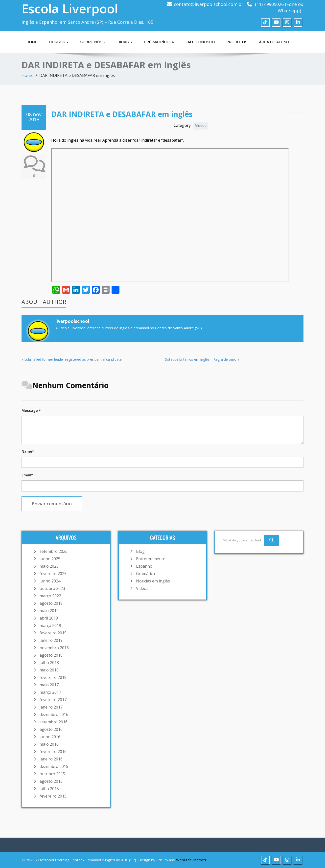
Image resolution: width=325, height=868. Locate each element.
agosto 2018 (51, 655)
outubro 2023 (52, 588)
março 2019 (50, 625)
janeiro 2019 (51, 640)
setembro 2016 (54, 722)
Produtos (237, 42)
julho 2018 (49, 663)
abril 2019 (49, 618)
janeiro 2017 (51, 707)
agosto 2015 (51, 781)
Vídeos (201, 125)
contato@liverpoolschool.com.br (209, 4)
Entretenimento (151, 559)
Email (27, 475)
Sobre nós (93, 42)
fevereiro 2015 (53, 796)
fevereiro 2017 (53, 700)
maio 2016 (49, 744)
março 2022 (50, 596)
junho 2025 (50, 559)
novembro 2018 (54, 648)
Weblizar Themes (191, 860)
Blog (140, 551)
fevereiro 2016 (53, 752)
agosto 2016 (51, 729)
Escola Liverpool (70, 9)
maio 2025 (49, 566)
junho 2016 (50, 737)
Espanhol (145, 566)
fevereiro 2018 (53, 677)
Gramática (145, 574)
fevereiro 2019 (53, 633)
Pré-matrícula (159, 42)
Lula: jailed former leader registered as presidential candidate (73, 359)
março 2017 (50, 692)
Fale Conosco (200, 42)
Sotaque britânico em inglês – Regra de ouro (201, 359)
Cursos (59, 42)
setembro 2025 (54, 551)
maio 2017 (49, 685)
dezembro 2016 (54, 714)
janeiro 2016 (51, 759)
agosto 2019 (51, 603)
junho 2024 (50, 581)
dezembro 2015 (54, 766)
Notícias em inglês (153, 581)
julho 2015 (49, 789)
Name (28, 451)
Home (32, 42)
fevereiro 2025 (53, 574)
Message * (31, 411)
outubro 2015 (52, 774)
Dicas (125, 42)
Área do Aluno (274, 42)
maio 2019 (49, 611)
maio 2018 (49, 670)
